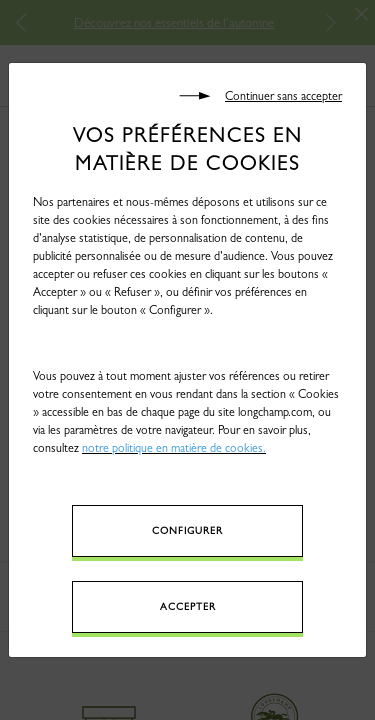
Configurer (187, 530)
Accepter (188, 606)
